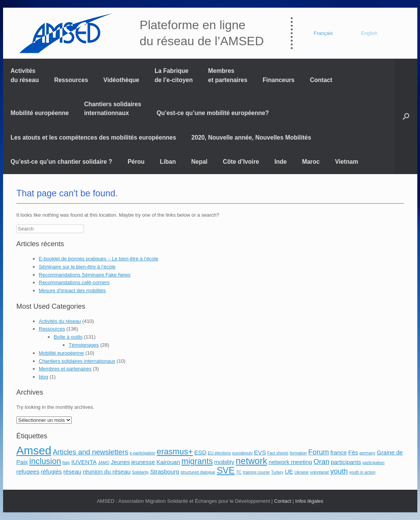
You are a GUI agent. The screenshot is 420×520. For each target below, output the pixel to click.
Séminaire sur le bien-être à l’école (77, 267)
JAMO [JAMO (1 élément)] (104, 462)
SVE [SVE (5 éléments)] (226, 471)
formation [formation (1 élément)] (298, 453)
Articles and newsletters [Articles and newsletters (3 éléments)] (90, 452)
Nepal (199, 162)
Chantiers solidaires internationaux (77, 361)
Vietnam (346, 162)
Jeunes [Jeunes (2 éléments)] (120, 462)
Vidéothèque (121, 80)
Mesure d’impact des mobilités (72, 290)
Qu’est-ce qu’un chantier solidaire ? (62, 162)
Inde (280, 162)
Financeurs (279, 80)
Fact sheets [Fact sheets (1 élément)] (278, 453)
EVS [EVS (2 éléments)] (260, 452)
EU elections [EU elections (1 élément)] (219, 453)
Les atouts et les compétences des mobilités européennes (94, 137)
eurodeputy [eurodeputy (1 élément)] (242, 453)
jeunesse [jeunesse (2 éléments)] (143, 462)
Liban (168, 162)
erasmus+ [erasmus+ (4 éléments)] (175, 452)
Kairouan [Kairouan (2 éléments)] (168, 462)
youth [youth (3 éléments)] (339, 471)
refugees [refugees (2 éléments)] (28, 471)
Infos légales (309, 501)
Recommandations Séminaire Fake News (85, 275)
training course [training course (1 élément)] (256, 472)
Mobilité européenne (40, 113)
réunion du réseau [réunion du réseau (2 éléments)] (107, 471)
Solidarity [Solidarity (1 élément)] (140, 472)
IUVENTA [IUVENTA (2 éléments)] (84, 462)
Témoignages (84, 345)
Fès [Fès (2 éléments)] (353, 452)
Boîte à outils (68, 337)
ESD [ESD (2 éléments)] (200, 452)
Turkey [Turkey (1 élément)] (277, 472)
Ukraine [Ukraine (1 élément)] (302, 472)
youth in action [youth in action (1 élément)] (362, 472)
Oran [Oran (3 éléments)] (321, 462)
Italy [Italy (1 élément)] (66, 462)
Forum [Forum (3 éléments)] (319, 452)
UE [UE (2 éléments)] (289, 471)
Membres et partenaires (228, 75)
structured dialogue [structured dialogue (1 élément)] (198, 472)
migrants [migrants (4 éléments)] (197, 461)
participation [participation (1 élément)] (373, 462)
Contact (321, 80)
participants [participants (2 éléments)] (346, 462)
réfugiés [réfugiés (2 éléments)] (51, 471)
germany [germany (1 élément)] (367, 453)
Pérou (136, 162)
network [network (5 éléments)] (252, 461)
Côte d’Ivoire (241, 162)
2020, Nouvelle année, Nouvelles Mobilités (251, 137)
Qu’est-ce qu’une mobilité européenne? (213, 113)
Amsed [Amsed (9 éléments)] (34, 450)
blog (44, 377)
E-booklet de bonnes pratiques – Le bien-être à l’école (99, 259)
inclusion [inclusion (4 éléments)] (45, 461)
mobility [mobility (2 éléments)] (224, 462)
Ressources (71, 80)
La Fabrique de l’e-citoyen (174, 75)
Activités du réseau (25, 75)
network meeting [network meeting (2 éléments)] (290, 462)
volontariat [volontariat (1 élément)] (319, 472)
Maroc (311, 162)
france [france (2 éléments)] (338, 452)
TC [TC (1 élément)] (239, 472)
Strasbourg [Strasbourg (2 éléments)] (165, 471)
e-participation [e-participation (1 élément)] (142, 453)
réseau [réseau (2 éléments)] (72, 471)
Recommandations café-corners (74, 282)
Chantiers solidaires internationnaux (113, 109)
